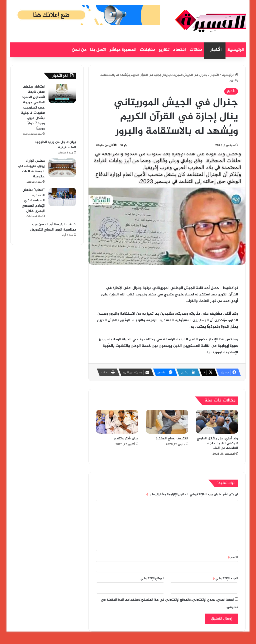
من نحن (79, 50)
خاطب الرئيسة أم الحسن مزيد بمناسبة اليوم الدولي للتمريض (53, 227)
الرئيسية (236, 50)
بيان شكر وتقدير (126, 439)
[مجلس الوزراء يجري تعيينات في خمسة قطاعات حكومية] (62, 168)
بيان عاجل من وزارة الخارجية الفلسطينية (55, 145)
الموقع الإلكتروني (152, 579)
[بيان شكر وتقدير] (117, 422)
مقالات (196, 50)
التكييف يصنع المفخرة (172, 439)
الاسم (233, 557)
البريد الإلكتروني (225, 579)
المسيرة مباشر (123, 50)
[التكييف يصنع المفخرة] (167, 422)
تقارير (164, 50)
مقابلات (148, 50)
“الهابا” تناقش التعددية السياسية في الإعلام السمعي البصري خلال (33, 200)
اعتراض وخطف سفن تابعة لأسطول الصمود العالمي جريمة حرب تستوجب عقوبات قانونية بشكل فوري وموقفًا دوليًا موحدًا (33, 108)
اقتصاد (179, 50)
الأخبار (216, 50)
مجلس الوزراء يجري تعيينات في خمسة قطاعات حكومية (31, 169)
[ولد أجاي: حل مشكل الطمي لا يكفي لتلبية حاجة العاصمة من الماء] (217, 422)
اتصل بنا (98, 50)
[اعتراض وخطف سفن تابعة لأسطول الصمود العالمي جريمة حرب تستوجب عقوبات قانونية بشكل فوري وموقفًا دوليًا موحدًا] (62, 94)
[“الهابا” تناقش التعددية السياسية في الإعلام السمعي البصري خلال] (62, 197)
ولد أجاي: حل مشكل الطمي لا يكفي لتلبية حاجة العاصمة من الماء (217, 443)
